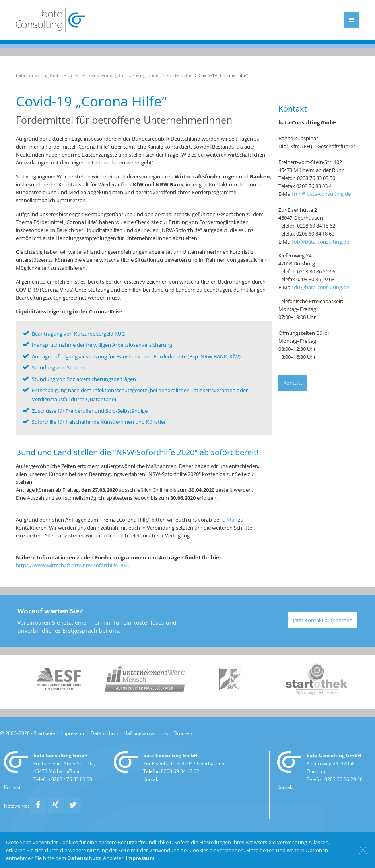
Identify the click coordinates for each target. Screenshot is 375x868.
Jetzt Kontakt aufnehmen (323, 620)
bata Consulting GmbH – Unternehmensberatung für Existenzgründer (88, 75)
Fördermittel (179, 75)
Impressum (73, 733)
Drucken (183, 733)
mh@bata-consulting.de (322, 194)
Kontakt (293, 383)
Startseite (45, 733)
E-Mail (229, 520)
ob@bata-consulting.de (322, 242)
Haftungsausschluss (146, 733)
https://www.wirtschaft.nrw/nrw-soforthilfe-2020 (73, 565)
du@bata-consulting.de (322, 287)
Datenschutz (105, 733)
